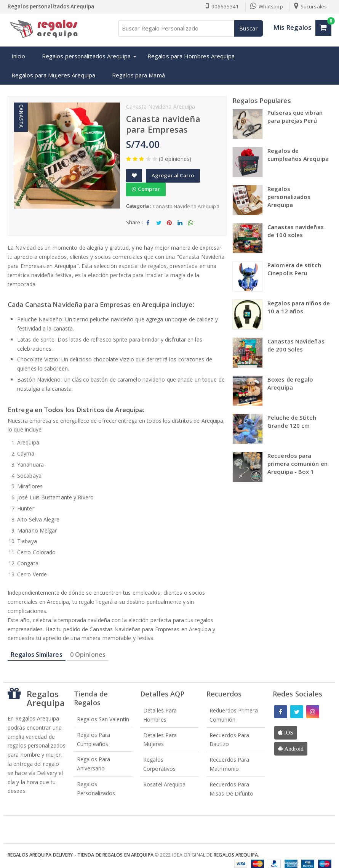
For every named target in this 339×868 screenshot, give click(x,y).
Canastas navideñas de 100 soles (296, 231)
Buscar (249, 28)
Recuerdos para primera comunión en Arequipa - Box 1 (297, 464)
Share (148, 225)
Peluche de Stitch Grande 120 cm (292, 421)
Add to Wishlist (134, 178)
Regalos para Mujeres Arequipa (53, 75)
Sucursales (310, 6)
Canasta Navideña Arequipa (186, 206)
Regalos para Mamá (138, 75)
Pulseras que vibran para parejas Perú (295, 116)
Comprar (146, 189)
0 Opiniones (88, 655)
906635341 (222, 6)
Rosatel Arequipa (165, 784)
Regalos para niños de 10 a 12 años (299, 307)
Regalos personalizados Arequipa (86, 56)
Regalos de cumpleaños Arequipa (298, 155)
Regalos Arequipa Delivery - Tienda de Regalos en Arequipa (81, 855)
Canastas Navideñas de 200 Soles (296, 345)
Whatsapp (267, 6)
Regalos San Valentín (103, 719)
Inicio (18, 56)
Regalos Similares (37, 655)
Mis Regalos (292, 27)
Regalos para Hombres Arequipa (191, 56)
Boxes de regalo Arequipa (290, 383)
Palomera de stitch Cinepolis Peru (294, 269)
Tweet (159, 225)
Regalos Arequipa (236, 855)
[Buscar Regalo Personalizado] (190, 28)
